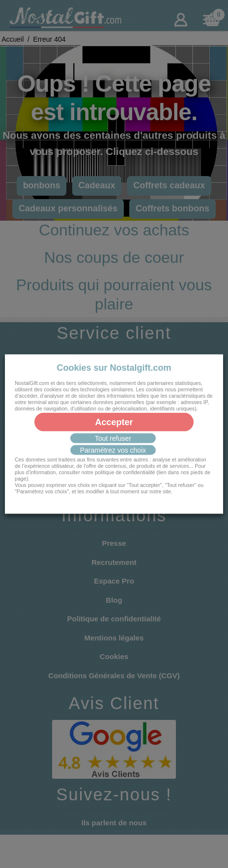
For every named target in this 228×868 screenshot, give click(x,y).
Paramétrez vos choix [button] (113, 450)
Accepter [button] (114, 422)
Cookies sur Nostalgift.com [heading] (114, 368)
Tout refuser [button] (113, 438)
